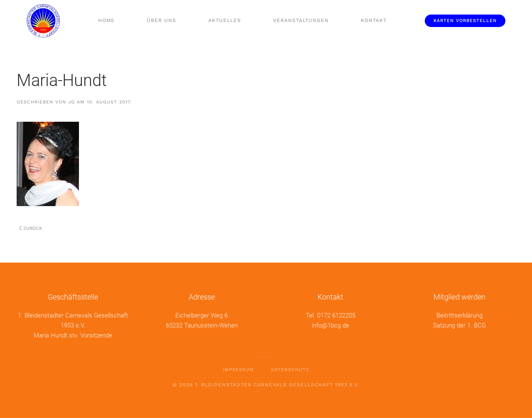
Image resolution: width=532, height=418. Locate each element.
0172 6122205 (336, 315)
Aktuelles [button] (225, 20)
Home (106, 20)
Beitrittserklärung (459, 315)
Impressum (238, 369)
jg (71, 102)
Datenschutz (290, 369)
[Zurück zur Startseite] (43, 21)
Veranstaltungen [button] (301, 20)
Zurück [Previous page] (31, 228)
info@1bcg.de (330, 325)
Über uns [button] (161, 20)
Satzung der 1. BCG (459, 325)
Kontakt (374, 20)
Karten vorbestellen (465, 21)
